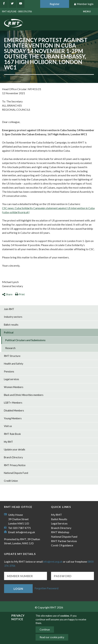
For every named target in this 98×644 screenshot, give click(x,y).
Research (10, 348)
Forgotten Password (46, 588)
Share (7, 294)
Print (20, 294)
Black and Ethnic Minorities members (24, 395)
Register (55, 4)
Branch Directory (13, 457)
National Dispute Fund (16, 473)
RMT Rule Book (12, 434)
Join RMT (9, 309)
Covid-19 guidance (62, 545)
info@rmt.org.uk (25, 532)
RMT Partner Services (64, 541)
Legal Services (59, 523)
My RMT (8, 442)
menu (87, 11)
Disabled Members (14, 410)
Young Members (13, 418)
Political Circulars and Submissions (25, 340)
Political (9, 333)
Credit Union (11, 481)
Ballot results (11, 325)
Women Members (14, 387)
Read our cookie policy (52, 637)
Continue (45, 630)
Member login (84, 4)
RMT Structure (12, 356)
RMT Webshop (60, 532)
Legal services (11, 379)
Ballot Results (59, 519)
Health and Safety (14, 364)
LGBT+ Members (13, 403)
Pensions (9, 372)
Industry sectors (13, 317)
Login (18, 589)
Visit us (8, 426)
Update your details (15, 449)
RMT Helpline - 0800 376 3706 (17, 11)
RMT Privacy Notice (15, 465)
